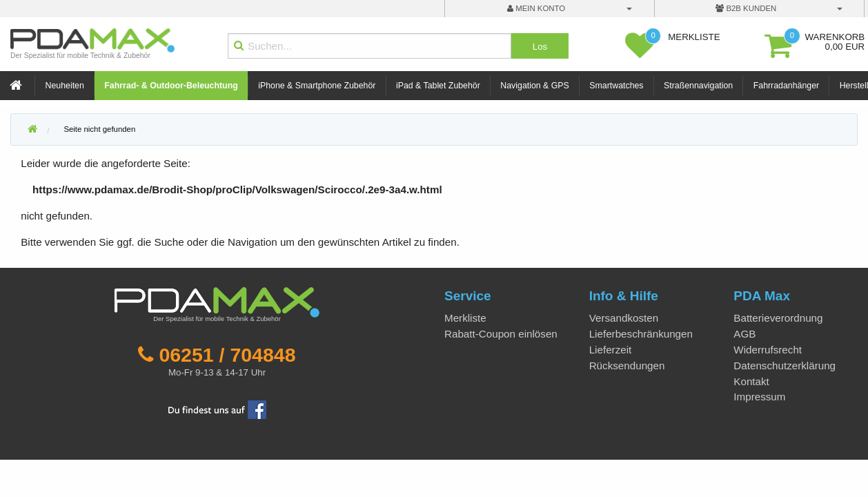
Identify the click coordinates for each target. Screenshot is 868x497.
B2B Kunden (746, 8)
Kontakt (751, 381)
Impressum (759, 397)
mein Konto (536, 8)
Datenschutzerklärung (785, 366)
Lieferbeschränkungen (641, 334)
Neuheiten (65, 86)
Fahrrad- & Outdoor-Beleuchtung (171, 86)
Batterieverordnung (778, 318)
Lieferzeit (611, 350)
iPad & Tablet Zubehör (438, 86)
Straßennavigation (698, 86)
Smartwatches (616, 86)
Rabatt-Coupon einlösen (501, 334)
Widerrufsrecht (768, 350)
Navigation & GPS (535, 86)
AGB (744, 334)
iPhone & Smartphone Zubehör (317, 86)
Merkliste (465, 318)
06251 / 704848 (227, 355)
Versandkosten (624, 318)
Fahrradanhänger (786, 86)
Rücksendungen (627, 366)
